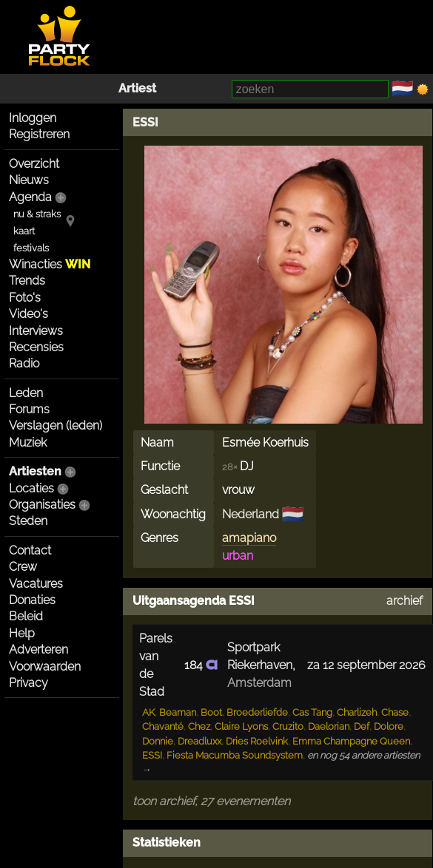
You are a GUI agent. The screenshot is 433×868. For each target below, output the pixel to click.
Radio (24, 363)
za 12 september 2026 (366, 665)
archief (405, 601)
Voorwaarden (45, 667)
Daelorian (329, 726)
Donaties (32, 600)
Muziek (28, 443)
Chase (395, 712)
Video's (28, 314)
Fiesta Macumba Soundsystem (235, 755)
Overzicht (34, 164)
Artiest (137, 88)
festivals (31, 248)
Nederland (251, 514)
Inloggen (33, 118)
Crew (23, 567)
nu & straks (37, 214)
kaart (24, 231)
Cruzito (288, 726)
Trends (27, 281)
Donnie (158, 741)
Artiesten (35, 471)
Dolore (389, 726)
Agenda (30, 197)
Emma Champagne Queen (351, 741)
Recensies (36, 347)
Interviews (36, 331)
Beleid (26, 616)
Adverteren (38, 650)
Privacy (28, 683)
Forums (29, 409)
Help (22, 633)
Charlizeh (357, 712)
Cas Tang (312, 712)
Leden (26, 393)
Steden (28, 521)
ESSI (145, 122)
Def (362, 726)
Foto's (25, 298)
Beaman (178, 712)
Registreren (39, 134)
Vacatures (36, 584)
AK (148, 712)
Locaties (31, 488)
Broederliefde (257, 712)
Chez (199, 726)
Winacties (50, 264)
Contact (30, 550)
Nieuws (29, 180)
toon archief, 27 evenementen (211, 801)
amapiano (249, 538)
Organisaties (42, 505)
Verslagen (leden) (56, 425)
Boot (211, 712)
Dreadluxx (199, 741)
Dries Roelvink (257, 741)
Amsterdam (259, 683)
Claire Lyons (241, 726)
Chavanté (163, 726)
